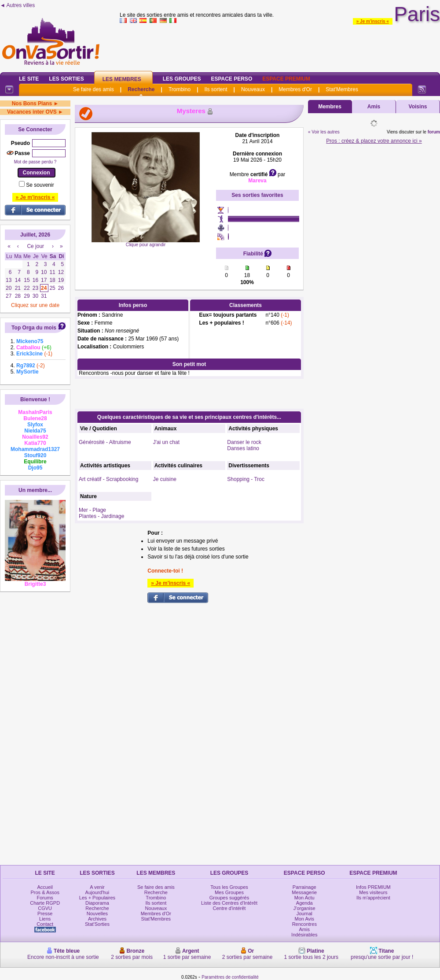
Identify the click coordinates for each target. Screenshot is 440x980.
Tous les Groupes (229, 887)
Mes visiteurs (373, 892)
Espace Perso (231, 79)
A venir (97, 887)
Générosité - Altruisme (105, 442)
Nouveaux (253, 89)
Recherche (141, 89)
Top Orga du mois (34, 328)
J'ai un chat (166, 442)
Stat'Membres (342, 89)
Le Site (29, 79)
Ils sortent (216, 89)
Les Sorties (66, 79)
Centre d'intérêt (229, 908)
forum (434, 132)
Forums (45, 898)
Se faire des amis (93, 89)
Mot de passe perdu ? (35, 162)
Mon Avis (304, 919)
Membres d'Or (295, 89)
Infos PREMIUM (373, 887)
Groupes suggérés (229, 898)
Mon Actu (304, 898)
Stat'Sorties (97, 924)
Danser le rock (244, 442)
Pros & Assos (45, 892)
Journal (304, 913)
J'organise (304, 908)
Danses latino (243, 448)
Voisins (418, 107)
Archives (97, 919)
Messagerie (304, 892)
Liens (45, 919)
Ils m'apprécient (373, 898)
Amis (374, 107)
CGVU (45, 908)
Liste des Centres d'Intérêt (229, 903)
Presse (45, 913)
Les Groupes (182, 79)
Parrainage (304, 887)
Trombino (180, 89)
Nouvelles (97, 913)
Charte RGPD (45, 903)
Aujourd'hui (97, 892)
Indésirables (304, 935)
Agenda (304, 903)
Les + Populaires (97, 898)
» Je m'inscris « (373, 21)
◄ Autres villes (17, 5)
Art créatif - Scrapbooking (108, 479)
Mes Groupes (229, 892)
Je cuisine (165, 479)
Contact (45, 924)
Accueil (45, 887)
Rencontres (304, 924)
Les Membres (122, 79)
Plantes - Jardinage (101, 516)
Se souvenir (40, 185)
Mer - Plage (92, 510)
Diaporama (97, 903)
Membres (330, 107)
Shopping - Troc (246, 479)
